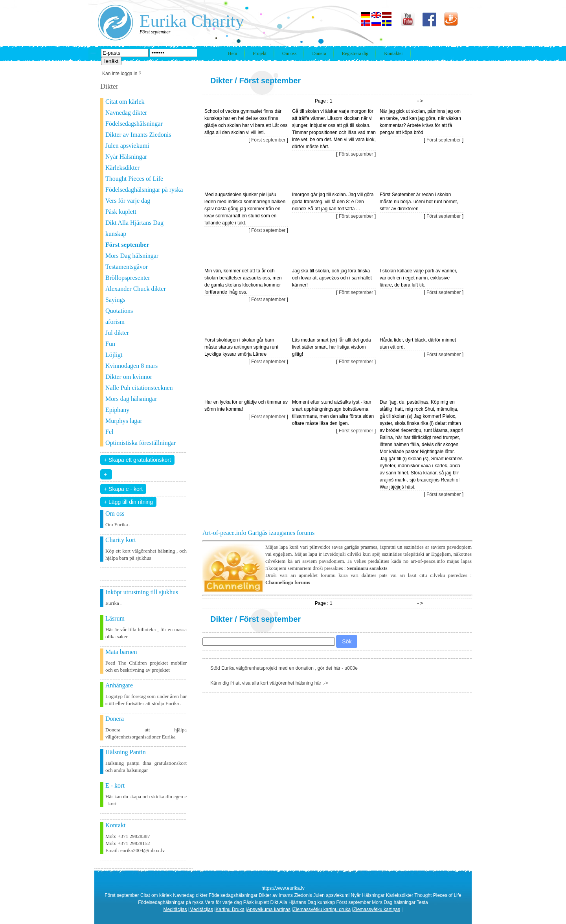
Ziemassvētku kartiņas (377, 909)
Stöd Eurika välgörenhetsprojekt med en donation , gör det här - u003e (284, 668)
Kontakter (393, 53)
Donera (319, 53)
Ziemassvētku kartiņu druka (322, 909)
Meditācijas (175, 909)
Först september (270, 81)
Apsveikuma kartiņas (269, 909)
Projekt (260, 53)
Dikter (221, 81)
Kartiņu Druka (230, 909)
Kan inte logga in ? (122, 73)
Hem (232, 53)
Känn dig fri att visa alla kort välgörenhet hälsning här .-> (269, 683)
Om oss (289, 53)
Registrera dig (355, 53)
